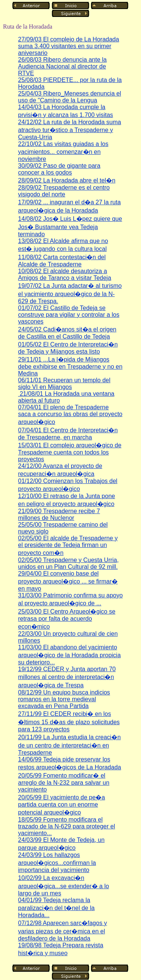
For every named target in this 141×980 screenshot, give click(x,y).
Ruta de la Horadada (28, 27)
